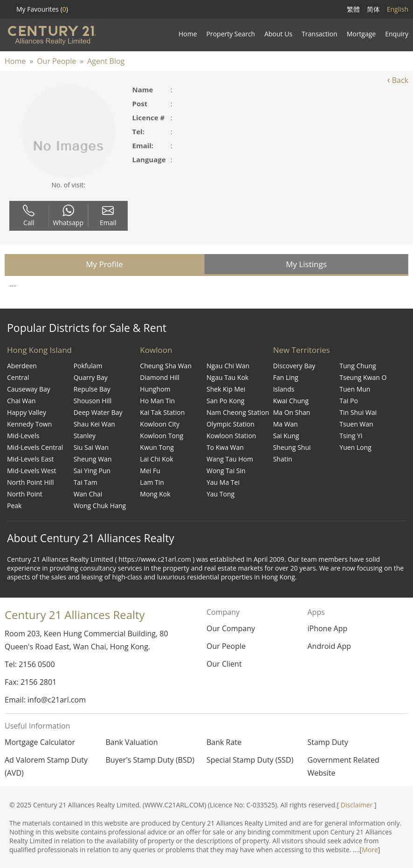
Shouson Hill (93, 401)
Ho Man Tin (157, 401)
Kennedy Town (29, 424)
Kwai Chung (291, 401)
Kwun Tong (157, 447)
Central (18, 377)
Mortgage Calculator (40, 742)
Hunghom (155, 389)
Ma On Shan (292, 412)
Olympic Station (231, 424)
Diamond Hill (160, 377)
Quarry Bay (91, 377)
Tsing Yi (351, 436)
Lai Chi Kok (156, 459)
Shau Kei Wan (94, 424)
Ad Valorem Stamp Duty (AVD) (46, 766)
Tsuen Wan (356, 424)
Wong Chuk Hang (100, 506)
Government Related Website (344, 766)
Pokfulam (88, 366)
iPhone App (327, 628)
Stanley (85, 436)
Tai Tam (86, 482)
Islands (284, 389)
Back (398, 80)
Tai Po (349, 401)
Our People (56, 61)
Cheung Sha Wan (166, 366)
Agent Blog (106, 61)
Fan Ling (286, 377)
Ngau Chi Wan (228, 366)
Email (108, 216)
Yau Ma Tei (223, 482)
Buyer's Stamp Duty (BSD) (150, 760)
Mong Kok (155, 494)
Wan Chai (88, 494)
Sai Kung (286, 436)
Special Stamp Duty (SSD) (250, 760)
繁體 (353, 9)
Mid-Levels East (30, 459)
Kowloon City (160, 424)
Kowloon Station (231, 436)
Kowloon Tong (162, 436)
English (398, 9)
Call (29, 216)
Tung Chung (358, 366)
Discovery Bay (294, 366)
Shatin (283, 459)
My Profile (104, 264)
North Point (25, 494)
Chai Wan (21, 401)
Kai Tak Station (162, 412)
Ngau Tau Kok (227, 377)
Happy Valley (27, 412)
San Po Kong (225, 401)
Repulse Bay (92, 389)
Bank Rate (224, 742)
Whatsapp (68, 216)
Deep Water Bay (98, 412)
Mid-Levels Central (35, 447)
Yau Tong (220, 494)
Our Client (224, 664)
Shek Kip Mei (226, 389)
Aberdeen (22, 366)
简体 (373, 9)
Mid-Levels (23, 436)
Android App (329, 646)
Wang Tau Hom (230, 459)
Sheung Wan (93, 459)
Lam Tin (152, 482)
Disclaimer (357, 805)
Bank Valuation (132, 742)
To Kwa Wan (225, 447)
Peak (14, 506)
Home (15, 61)
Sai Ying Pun (92, 471)
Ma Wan (286, 424)
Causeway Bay (29, 389)
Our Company (231, 628)
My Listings (306, 264)
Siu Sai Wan (91, 447)
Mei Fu (150, 471)
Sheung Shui (292, 447)
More (370, 850)
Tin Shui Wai (358, 412)
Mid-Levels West (32, 471)
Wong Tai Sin (226, 471)
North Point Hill (30, 482)
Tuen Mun (355, 389)
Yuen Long (355, 447)
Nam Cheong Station (238, 412)
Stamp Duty (328, 742)
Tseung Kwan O (363, 377)
